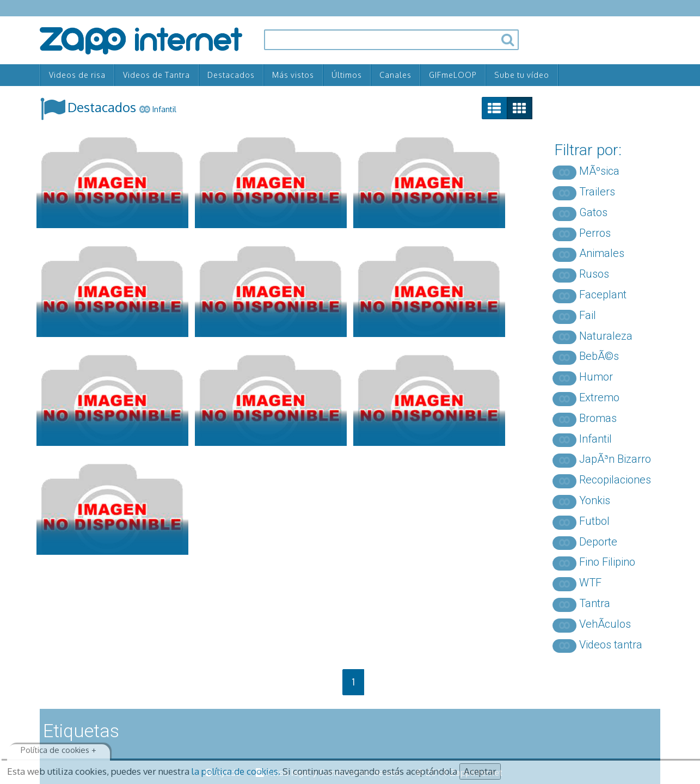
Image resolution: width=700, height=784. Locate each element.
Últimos (347, 75)
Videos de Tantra (156, 75)
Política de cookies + (59, 750)
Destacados (231, 75)
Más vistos (293, 75)
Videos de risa (77, 75)
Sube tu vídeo (522, 75)
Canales (395, 75)
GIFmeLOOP (453, 75)
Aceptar (480, 771)
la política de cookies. (236, 771)
